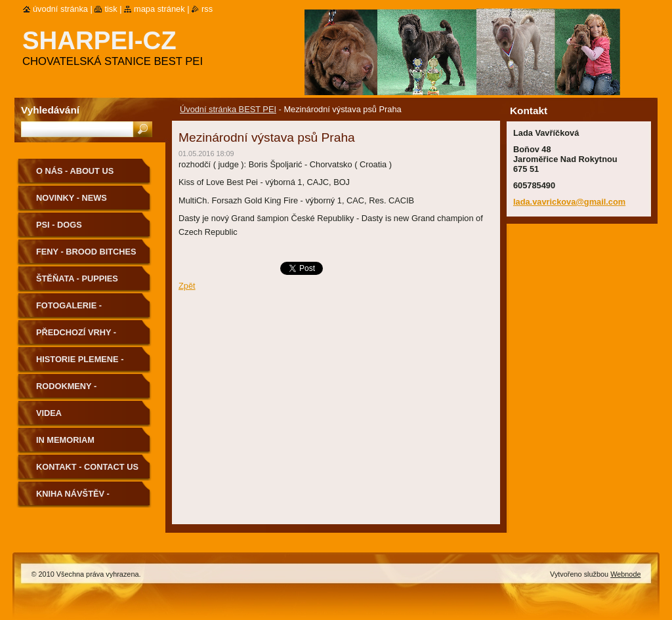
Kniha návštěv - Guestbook (73, 498)
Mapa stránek (159, 9)
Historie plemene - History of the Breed (87, 364)
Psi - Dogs (59, 225)
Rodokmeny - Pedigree (66, 391)
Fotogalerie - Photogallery (71, 310)
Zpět (187, 286)
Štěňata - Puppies (77, 279)
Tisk (111, 9)
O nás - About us (75, 171)
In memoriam (65, 440)
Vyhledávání (50, 110)
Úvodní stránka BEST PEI (228, 109)
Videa (49, 413)
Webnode (625, 574)
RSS (207, 9)
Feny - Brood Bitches (86, 252)
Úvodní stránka (60, 9)
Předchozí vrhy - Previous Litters (76, 337)
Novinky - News (72, 198)
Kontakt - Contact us (87, 467)
